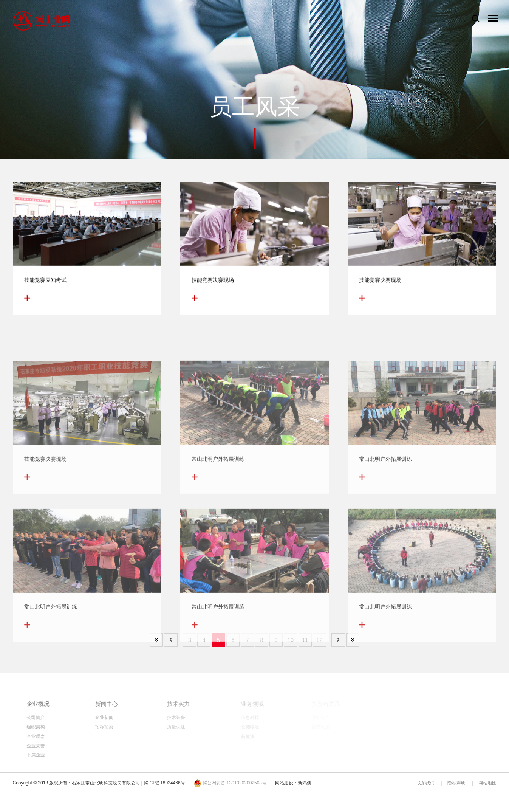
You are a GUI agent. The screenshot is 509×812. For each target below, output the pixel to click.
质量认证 (200, 728)
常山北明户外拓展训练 (218, 502)
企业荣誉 (55, 749)
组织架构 (55, 728)
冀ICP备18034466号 (164, 789)
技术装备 (200, 717)
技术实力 (203, 704)
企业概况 (58, 704)
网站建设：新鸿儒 (293, 789)
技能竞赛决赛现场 (213, 284)
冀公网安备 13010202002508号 (230, 789)
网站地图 (487, 789)
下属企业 (55, 760)
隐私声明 (456, 789)
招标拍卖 (129, 728)
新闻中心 (132, 704)
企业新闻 (129, 717)
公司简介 (55, 717)
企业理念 (55, 739)
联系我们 (425, 789)
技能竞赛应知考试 (45, 284)
